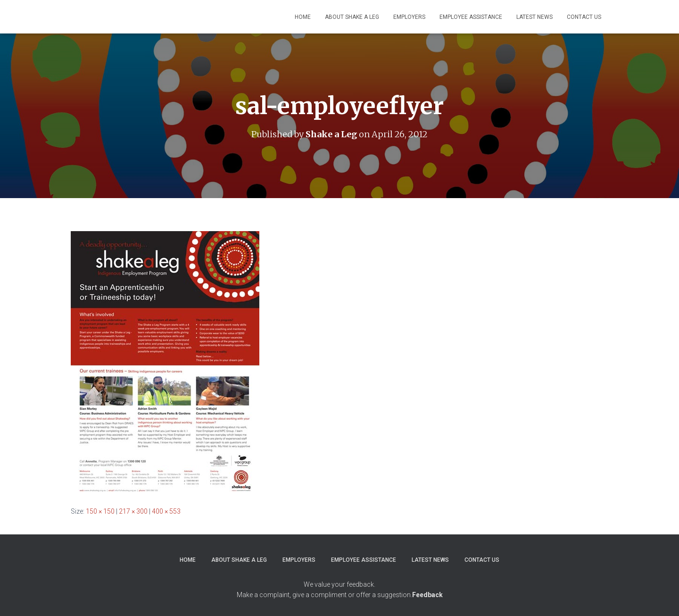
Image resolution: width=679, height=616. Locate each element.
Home (303, 17)
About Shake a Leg (352, 17)
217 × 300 (133, 511)
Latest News (534, 17)
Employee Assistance (471, 17)
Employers (409, 17)
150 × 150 (100, 511)
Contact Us (584, 17)
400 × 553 (166, 511)
